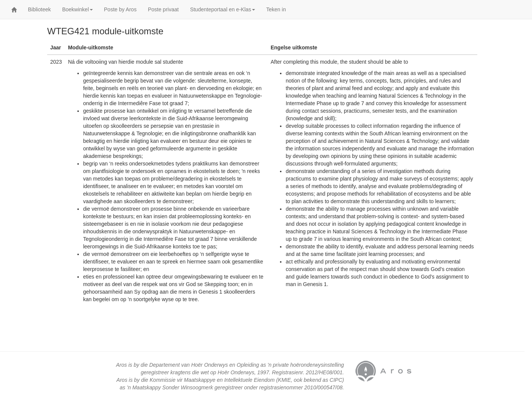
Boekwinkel (78, 9)
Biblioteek (39, 9)
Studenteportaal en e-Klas (223, 9)
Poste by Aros (120, 9)
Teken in (276, 9)
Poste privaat (163, 9)
